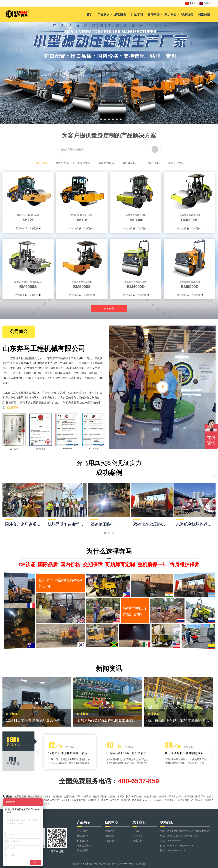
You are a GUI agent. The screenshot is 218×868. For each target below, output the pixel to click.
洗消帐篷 (57, 796)
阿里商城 (204, 14)
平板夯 (6, 373)
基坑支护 (45, 804)
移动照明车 (62, 163)
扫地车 (47, 796)
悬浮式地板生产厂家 (48, 800)
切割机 (27, 373)
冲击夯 (17, 373)
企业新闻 (109, 831)
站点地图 (140, 864)
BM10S (82, 217)
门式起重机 (197, 800)
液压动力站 (94, 368)
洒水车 (104, 800)
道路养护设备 (176, 163)
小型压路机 (41, 163)
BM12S (28, 217)
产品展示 (103, 14)
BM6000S (190, 217)
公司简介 (137, 831)
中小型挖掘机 (152, 163)
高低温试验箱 (100, 796)
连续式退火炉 (35, 796)
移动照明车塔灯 (75, 368)
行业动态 (109, 836)
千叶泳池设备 (84, 796)
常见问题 (109, 841)
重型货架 (114, 800)
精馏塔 (148, 796)
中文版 (190, 3)
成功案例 (120, 14)
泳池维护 (158, 800)
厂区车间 (137, 14)
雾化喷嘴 (125, 800)
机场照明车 (84, 163)
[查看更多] (13, 408)
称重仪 (121, 796)
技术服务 (65, 800)
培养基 (112, 796)
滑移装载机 (129, 163)
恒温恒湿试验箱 (134, 796)
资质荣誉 (137, 841)
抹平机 (38, 373)
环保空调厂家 (79, 800)
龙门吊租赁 (184, 800)
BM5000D (190, 284)
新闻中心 (154, 14)
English (205, 3)
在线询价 (20, 228)
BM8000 (136, 217)
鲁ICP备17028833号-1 (123, 864)
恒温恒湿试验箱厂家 (195, 796)
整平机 (48, 373)
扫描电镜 (137, 800)
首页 (90, 14)
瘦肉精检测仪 (160, 796)
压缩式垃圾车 (175, 796)
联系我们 (187, 14)
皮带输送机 (20, 796)
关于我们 (170, 14)
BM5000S (82, 284)
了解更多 (34, 228)
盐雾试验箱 (69, 796)
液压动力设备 (106, 163)
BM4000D (136, 284)
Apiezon (147, 800)
